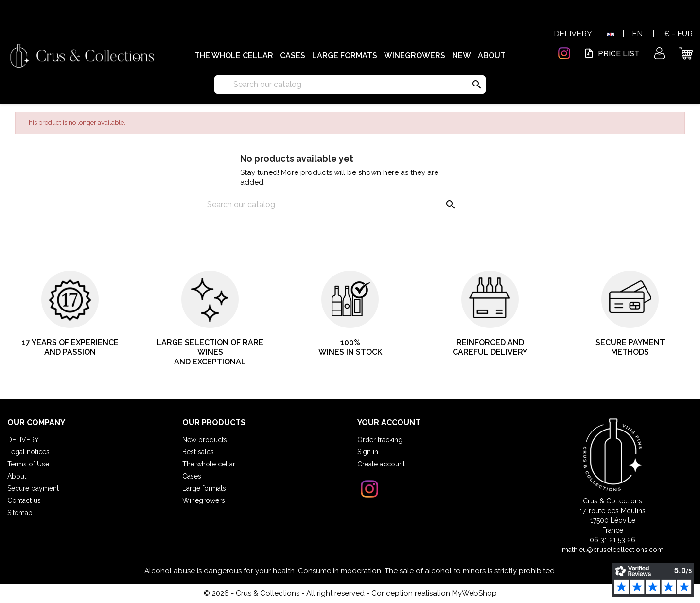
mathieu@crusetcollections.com (613, 550)
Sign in (368, 452)
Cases (293, 56)
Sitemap (20, 513)
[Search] (350, 85)
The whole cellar (234, 56)
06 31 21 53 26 (612, 540)
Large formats (345, 56)
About (492, 56)
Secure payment (33, 488)
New (462, 56)
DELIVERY (573, 34)
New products (205, 440)
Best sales (198, 452)
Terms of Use (28, 464)
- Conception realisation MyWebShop (432, 593)
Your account (389, 422)
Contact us (24, 500)
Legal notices (28, 452)
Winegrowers (415, 56)
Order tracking (380, 440)
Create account (381, 464)
